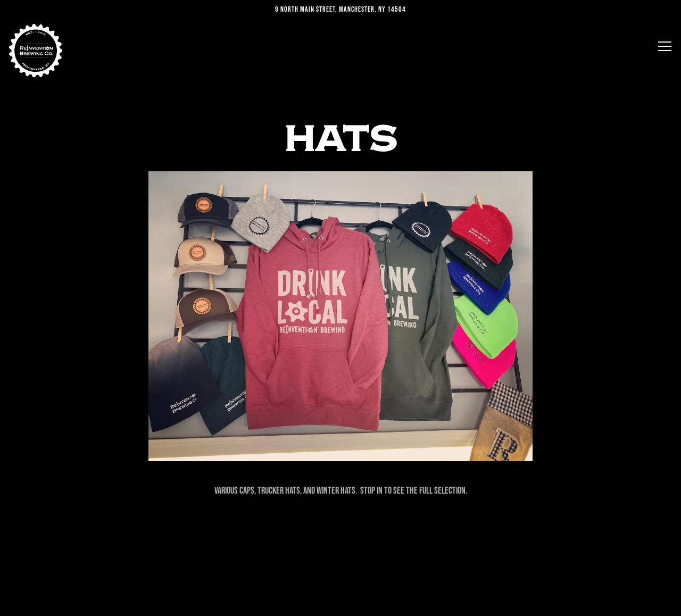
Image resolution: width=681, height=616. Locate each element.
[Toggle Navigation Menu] (665, 46)
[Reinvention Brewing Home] (36, 51)
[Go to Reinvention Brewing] (340, 10)
